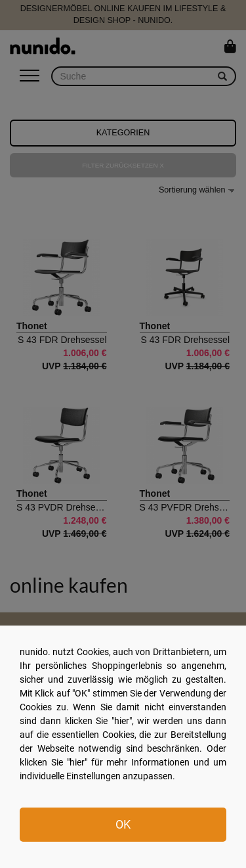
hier (122, 721)
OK (123, 824)
